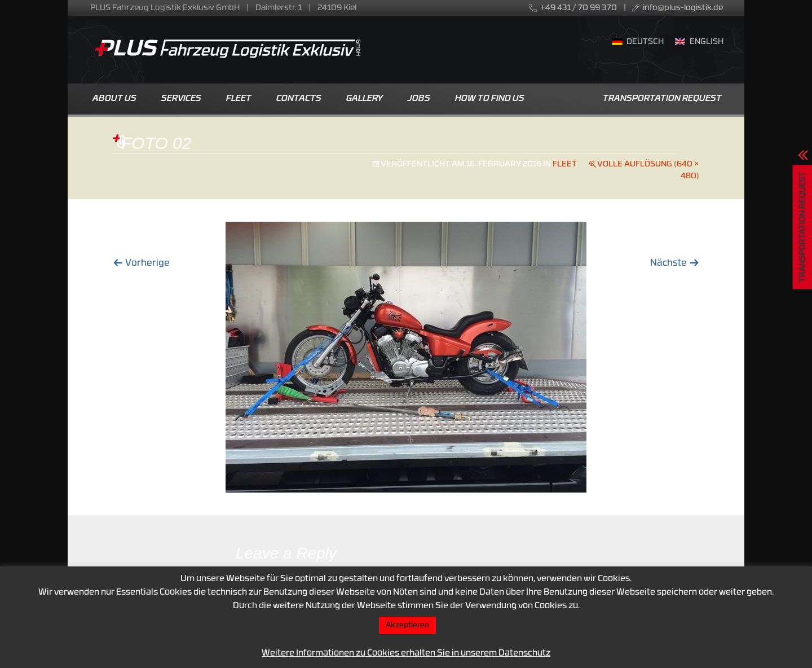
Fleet (239, 99)
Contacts (299, 99)
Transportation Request (662, 99)
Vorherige (141, 263)
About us (114, 99)
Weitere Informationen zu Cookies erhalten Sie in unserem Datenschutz (406, 654)
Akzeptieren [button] (407, 625)
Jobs (419, 99)
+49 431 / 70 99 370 (579, 8)
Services (181, 99)
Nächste (675, 263)
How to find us (490, 99)
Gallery (365, 99)
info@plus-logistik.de (683, 8)
